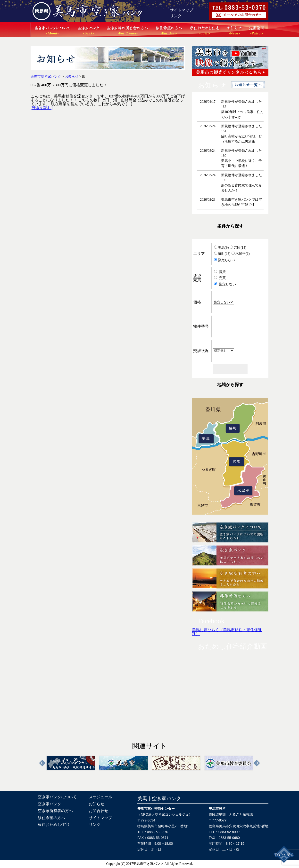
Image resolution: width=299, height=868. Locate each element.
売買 (220, 278)
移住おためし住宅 (53, 824)
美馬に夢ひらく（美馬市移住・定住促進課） (227, 632)
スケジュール (100, 797)
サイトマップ (182, 10)
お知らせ (97, 804)
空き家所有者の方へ (55, 811)
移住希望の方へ (51, 818)
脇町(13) (222, 254)
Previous (42, 763)
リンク (176, 16)
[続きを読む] (42, 108)
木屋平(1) (241, 254)
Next (257, 763)
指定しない (224, 260)
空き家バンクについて (57, 797)
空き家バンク (50, 804)
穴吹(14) (238, 248)
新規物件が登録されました (241, 102)
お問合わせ (99, 811)
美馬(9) (221, 248)
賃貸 (220, 272)
